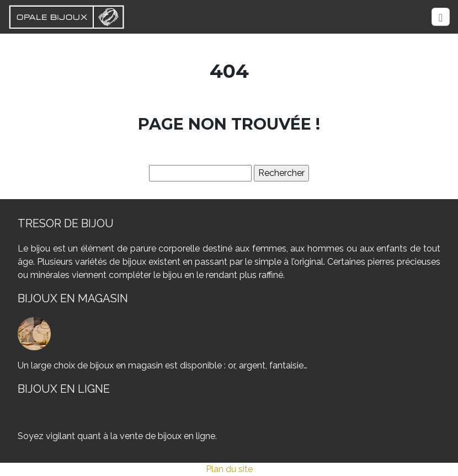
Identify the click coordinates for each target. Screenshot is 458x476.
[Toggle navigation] (441, 17)
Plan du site (229, 469)
